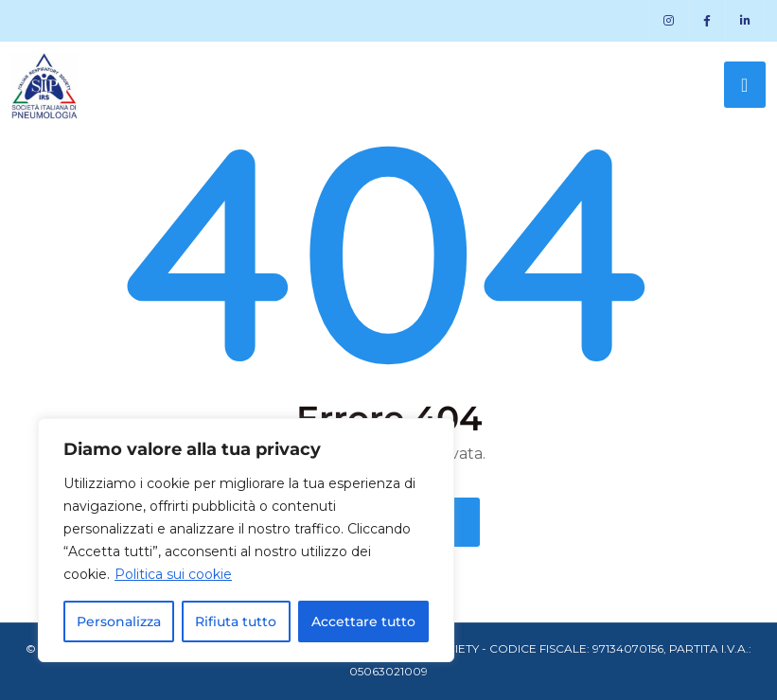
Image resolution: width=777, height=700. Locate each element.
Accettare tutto (363, 621)
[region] (246, 540)
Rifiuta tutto (236, 621)
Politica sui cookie (173, 574)
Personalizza (119, 621)
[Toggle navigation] (745, 85)
